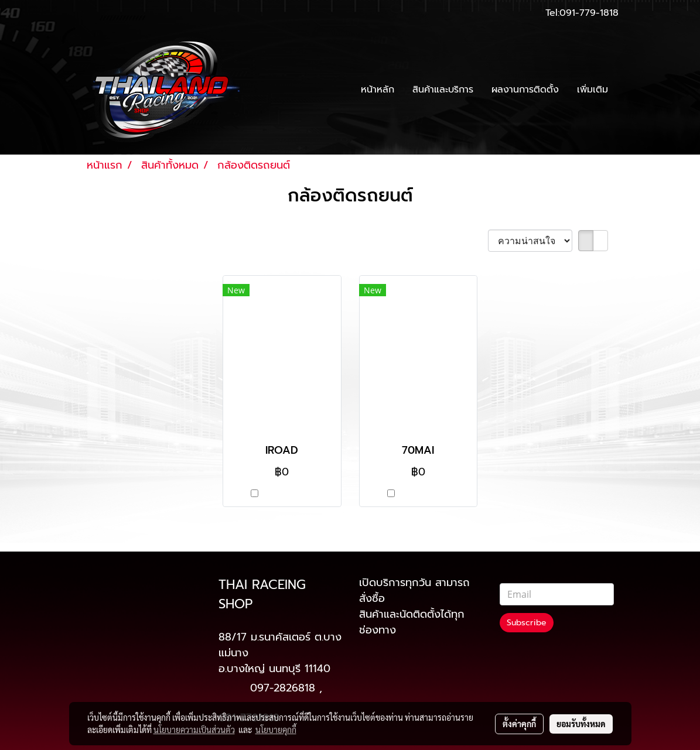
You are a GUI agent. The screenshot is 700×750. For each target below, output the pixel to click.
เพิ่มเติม (593, 90)
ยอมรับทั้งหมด (581, 724)
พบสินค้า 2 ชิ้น (120, 242)
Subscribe (527, 623)
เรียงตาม (462, 241)
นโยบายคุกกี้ (276, 730)
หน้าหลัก (378, 90)
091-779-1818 (589, 13)
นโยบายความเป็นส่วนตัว (194, 730)
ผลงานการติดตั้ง (525, 90)
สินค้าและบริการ (443, 90)
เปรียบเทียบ (287, 494)
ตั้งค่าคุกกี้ (519, 724)
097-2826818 (283, 688)
